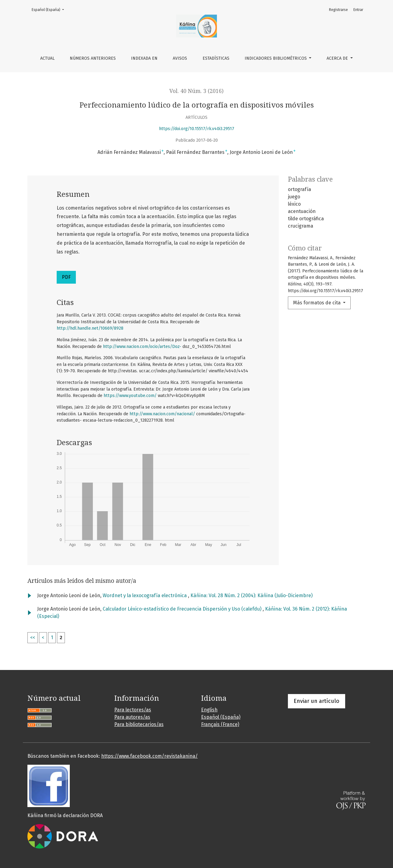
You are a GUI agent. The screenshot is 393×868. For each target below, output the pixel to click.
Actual (47, 58)
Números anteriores (93, 58)
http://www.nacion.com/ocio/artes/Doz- (142, 347)
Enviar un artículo (317, 701)
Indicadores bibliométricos (276, 58)
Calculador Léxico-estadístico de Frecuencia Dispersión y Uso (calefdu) (183, 609)
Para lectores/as (133, 710)
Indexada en (144, 58)
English (209, 710)
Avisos (180, 58)
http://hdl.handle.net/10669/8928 (90, 328)
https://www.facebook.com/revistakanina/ (149, 756)
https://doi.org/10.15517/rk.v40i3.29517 (197, 129)
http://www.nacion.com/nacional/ (162, 414)
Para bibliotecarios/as (139, 724)
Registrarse (338, 10)
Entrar (358, 10)
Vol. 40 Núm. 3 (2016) (196, 91)
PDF (66, 277)
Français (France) (220, 724)
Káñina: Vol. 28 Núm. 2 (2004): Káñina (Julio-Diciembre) (251, 595)
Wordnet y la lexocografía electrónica (145, 595)
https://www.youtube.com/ (130, 396)
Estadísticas (216, 58)
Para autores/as (132, 717)
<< (33, 638)
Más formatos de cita (317, 303)
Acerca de (338, 58)
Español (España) (50, 9)
